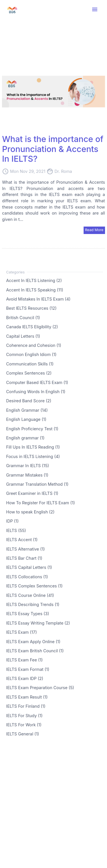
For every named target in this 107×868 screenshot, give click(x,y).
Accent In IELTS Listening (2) (34, 280)
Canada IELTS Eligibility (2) (32, 327)
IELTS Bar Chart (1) (24, 558)
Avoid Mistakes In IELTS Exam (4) (39, 299)
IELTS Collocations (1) (27, 576)
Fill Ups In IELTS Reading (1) (33, 447)
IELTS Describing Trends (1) (33, 604)
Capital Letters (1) (23, 336)
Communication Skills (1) (30, 364)
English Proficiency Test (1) (32, 428)
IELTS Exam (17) (22, 632)
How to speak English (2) (30, 512)
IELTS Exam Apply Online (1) (33, 641)
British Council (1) (23, 317)
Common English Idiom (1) (31, 354)
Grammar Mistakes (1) (27, 475)
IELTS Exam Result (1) (27, 697)
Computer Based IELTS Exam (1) (37, 382)
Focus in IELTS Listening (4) (33, 456)
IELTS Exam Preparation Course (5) (40, 688)
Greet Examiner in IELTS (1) (32, 493)
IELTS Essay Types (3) (28, 614)
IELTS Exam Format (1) (28, 669)
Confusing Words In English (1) (36, 392)
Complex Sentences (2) (29, 373)
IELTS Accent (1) (22, 540)
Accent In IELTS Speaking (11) (35, 290)
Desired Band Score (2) (29, 401)
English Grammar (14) (27, 410)
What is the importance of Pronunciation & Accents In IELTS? (53, 149)
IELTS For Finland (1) (26, 706)
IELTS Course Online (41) (30, 595)
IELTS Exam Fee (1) (25, 660)
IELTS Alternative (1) (26, 549)
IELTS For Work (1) (24, 725)
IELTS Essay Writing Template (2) (38, 623)
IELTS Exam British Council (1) (35, 651)
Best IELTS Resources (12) (32, 308)
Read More (94, 230)
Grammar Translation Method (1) (37, 484)
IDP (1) (13, 521)
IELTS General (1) (23, 734)
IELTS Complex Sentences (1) (35, 586)
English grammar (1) (26, 438)
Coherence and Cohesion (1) (34, 345)
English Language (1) (26, 419)
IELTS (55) (16, 530)
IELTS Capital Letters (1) (29, 567)
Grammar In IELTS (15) (28, 466)
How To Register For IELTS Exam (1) (41, 502)
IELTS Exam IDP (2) (25, 678)
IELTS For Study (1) (25, 715)
